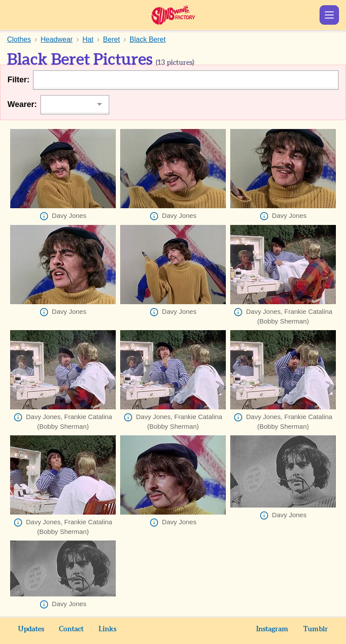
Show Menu (329, 15)
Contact (71, 629)
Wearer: (22, 104)
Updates (31, 629)
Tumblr (316, 629)
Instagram (272, 629)
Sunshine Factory (173, 15)
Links (107, 629)
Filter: (18, 80)
